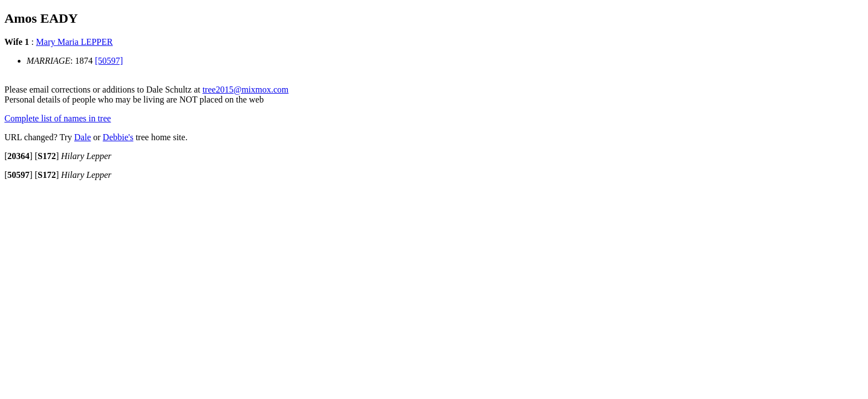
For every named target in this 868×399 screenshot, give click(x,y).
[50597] (109, 61)
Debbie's (118, 137)
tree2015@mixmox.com (246, 89)
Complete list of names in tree (58, 118)
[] (19, 156)
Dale (82, 137)
